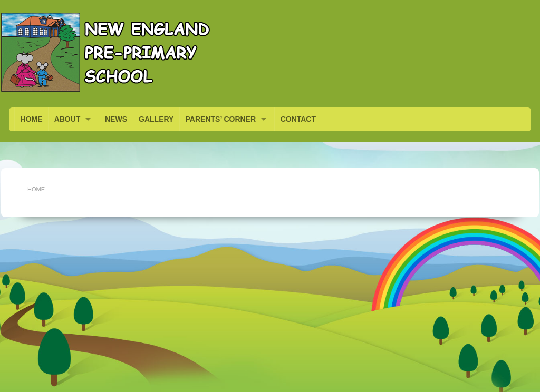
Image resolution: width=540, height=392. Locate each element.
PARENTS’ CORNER (221, 119)
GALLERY (156, 119)
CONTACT (298, 119)
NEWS (116, 119)
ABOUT (67, 119)
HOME (32, 119)
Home (36, 189)
